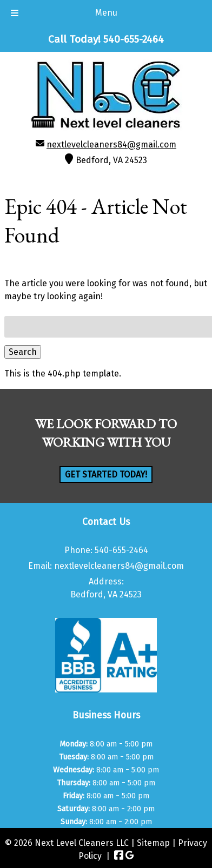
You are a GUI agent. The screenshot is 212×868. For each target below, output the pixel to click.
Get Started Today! (106, 475)
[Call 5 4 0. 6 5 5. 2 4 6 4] (134, 39)
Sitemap (153, 843)
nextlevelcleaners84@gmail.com (111, 144)
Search (23, 352)
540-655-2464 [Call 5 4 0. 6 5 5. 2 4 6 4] (121, 550)
